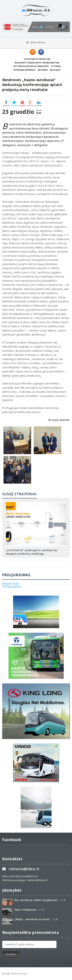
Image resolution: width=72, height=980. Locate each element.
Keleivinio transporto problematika (37, 63)
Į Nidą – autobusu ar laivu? (32, 919)
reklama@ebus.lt (24, 869)
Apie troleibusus (26, 910)
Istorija (56, 66)
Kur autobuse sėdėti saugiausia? (36, 900)
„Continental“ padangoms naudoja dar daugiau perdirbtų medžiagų (32, 552)
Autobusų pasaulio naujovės (31, 66)
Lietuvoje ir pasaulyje (37, 59)
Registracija (10, 583)
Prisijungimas (12, 586)
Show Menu (36, 42)
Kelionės (43, 70)
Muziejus (55, 70)
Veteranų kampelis (24, 70)
